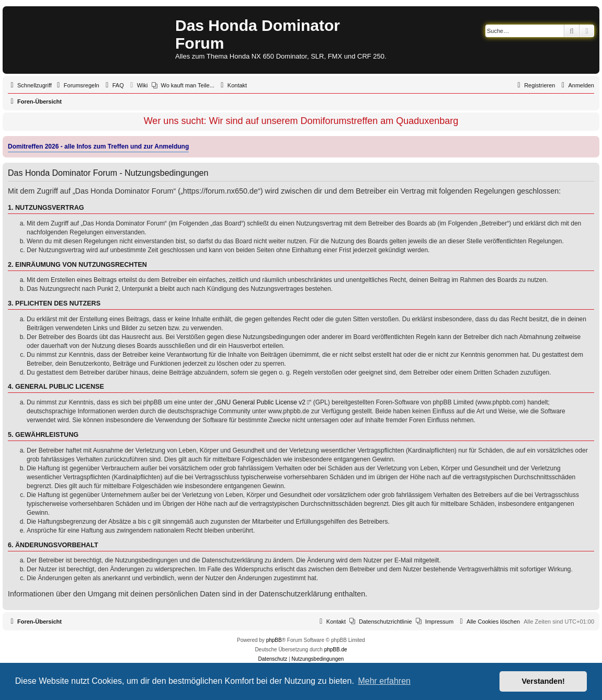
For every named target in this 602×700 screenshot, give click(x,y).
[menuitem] (77, 85)
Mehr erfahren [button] (384, 681)
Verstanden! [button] (543, 681)
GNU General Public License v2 (261, 402)
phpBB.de (336, 650)
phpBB (274, 640)
